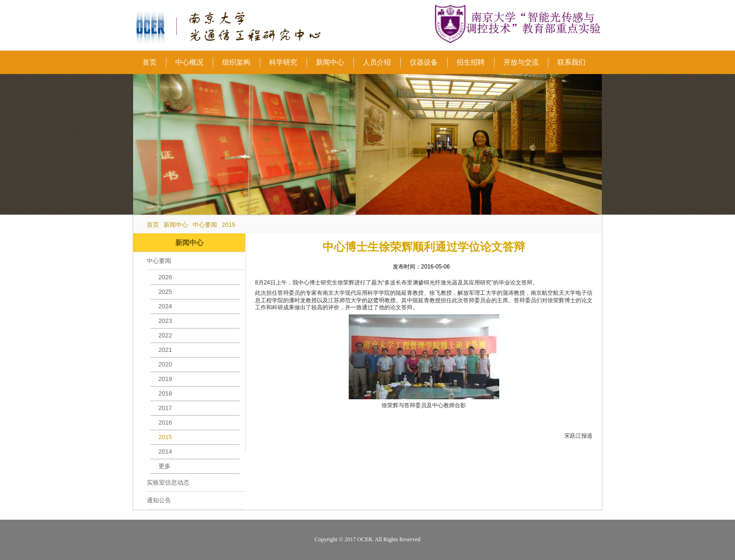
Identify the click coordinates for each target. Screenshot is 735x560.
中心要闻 (205, 225)
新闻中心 (176, 225)
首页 (153, 225)
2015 (229, 225)
